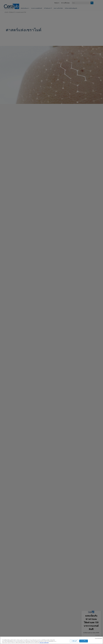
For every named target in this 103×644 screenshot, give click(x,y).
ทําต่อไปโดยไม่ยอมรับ (99, 638)
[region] (51, 640)
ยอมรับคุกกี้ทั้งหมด (84, 641)
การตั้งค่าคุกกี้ (74, 641)
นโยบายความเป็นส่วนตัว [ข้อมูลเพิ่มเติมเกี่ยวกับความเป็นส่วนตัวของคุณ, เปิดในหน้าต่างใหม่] (44, 643)
